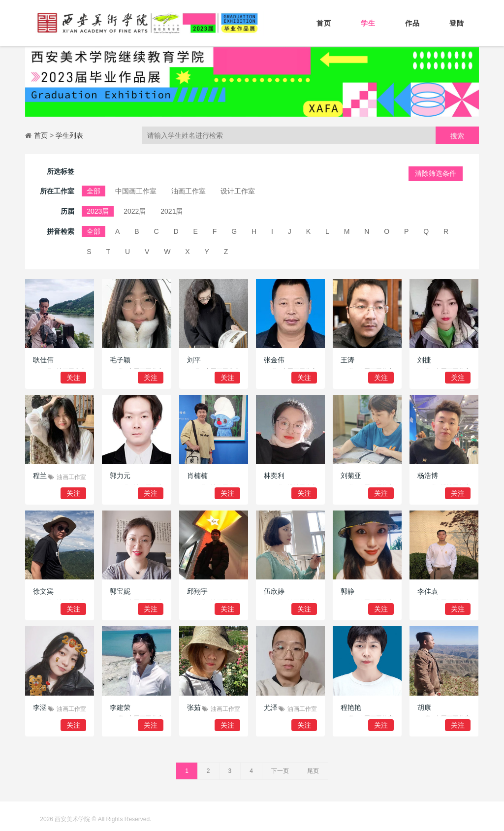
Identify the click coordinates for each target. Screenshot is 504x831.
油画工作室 (71, 477)
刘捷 (424, 360)
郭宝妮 (120, 591)
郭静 (347, 591)
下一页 (280, 771)
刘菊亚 (351, 476)
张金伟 (274, 360)
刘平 (194, 360)
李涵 (40, 707)
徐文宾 (43, 591)
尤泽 (271, 707)
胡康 (424, 707)
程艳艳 (351, 707)
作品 (412, 23)
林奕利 (274, 476)
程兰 (40, 476)
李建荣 (120, 707)
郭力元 (120, 476)
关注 (73, 378)
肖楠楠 (197, 476)
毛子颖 (120, 360)
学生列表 (69, 135)
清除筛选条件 (436, 173)
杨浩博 (428, 476)
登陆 (457, 23)
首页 (324, 23)
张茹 (194, 707)
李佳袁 (428, 591)
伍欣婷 (274, 591)
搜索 (457, 136)
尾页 (313, 771)
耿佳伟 (43, 360)
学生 (368, 23)
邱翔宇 (197, 591)
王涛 (347, 360)
